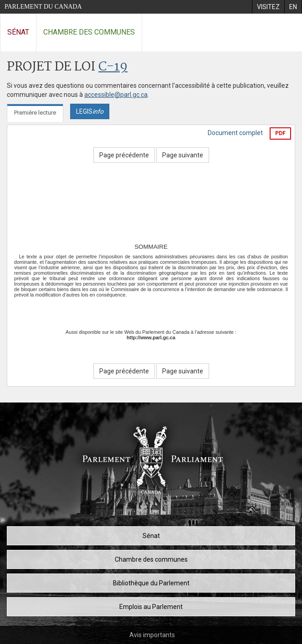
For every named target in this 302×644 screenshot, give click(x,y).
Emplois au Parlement (151, 607)
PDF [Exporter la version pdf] (280, 133)
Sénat (18, 32)
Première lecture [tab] (35, 113)
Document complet (235, 133)
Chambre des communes (89, 32)
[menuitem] (268, 7)
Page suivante (183, 155)
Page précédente (124, 155)
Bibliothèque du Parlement (151, 583)
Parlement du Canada (43, 7)
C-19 (113, 67)
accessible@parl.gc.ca (116, 95)
